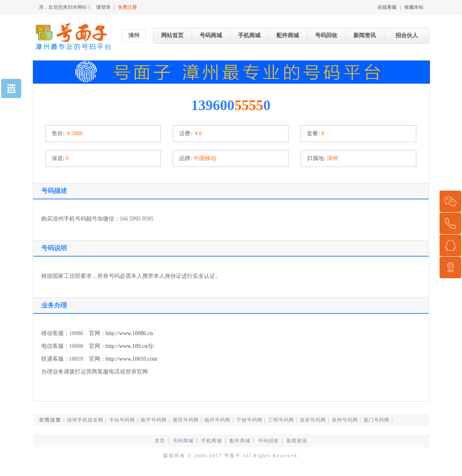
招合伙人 (407, 35)
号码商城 (211, 35)
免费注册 (127, 7)
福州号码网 (217, 420)
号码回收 (326, 35)
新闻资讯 (365, 35)
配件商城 (288, 35)
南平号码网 (154, 420)
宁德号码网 (249, 420)
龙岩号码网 (313, 420)
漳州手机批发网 (85, 420)
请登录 (103, 7)
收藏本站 (414, 7)
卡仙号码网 (122, 420)
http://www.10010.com (132, 359)
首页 (160, 441)
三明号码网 (281, 420)
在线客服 (387, 7)
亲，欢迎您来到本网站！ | (89, 7)
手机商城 (249, 35)
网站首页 (172, 35)
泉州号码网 (345, 420)
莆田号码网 (186, 420)
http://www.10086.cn (129, 333)
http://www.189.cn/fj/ (130, 346)
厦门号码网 (376, 420)
